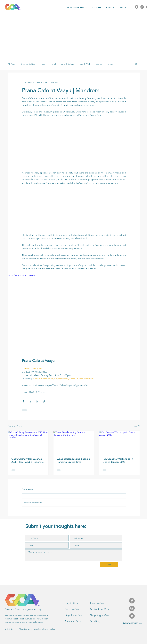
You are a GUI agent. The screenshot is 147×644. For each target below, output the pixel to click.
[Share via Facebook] (23, 401)
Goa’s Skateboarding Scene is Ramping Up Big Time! (74, 460)
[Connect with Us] (132, 623)
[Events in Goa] (77, 622)
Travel (53, 64)
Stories (99, 64)
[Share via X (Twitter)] (30, 401)
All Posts (12, 64)
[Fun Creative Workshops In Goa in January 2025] (119, 442)
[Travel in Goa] (102, 603)
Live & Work (85, 64)
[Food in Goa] (77, 609)
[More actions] (124, 83)
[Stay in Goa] (77, 603)
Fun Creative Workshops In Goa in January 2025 (118, 460)
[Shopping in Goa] (102, 616)
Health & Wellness (37, 392)
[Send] (109, 565)
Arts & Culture (68, 64)
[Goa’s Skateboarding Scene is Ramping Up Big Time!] (74, 442)
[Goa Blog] (102, 622)
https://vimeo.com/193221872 (23, 275)
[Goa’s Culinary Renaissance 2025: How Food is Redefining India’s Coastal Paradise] (28, 442)
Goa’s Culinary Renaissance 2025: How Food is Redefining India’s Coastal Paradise (28, 460)
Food (43, 64)
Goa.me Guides (28, 64)
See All (137, 426)
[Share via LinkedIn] (37, 401)
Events (110, 64)
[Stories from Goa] (102, 610)
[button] (136, 64)
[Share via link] (44, 401)
